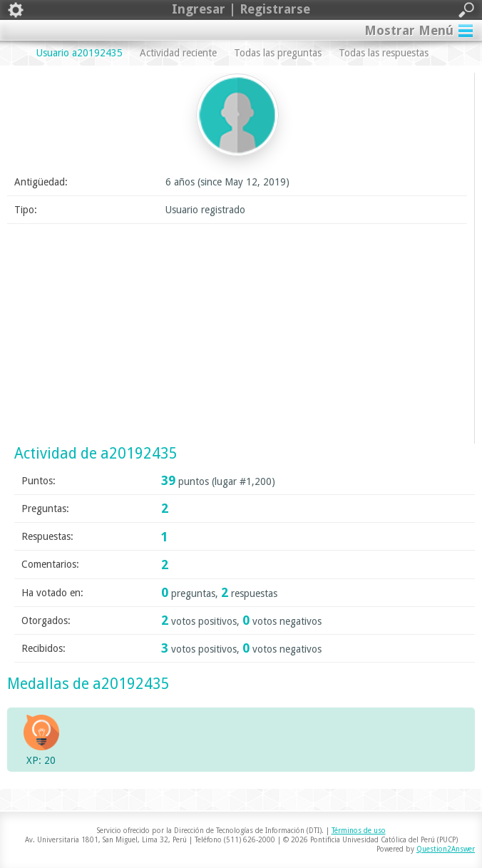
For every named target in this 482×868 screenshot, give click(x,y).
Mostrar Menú (409, 30)
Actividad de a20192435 (96, 453)
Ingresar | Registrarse (241, 10)
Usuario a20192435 (80, 53)
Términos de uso (359, 831)
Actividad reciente (178, 53)
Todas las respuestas (384, 53)
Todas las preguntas (278, 53)
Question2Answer (446, 849)
